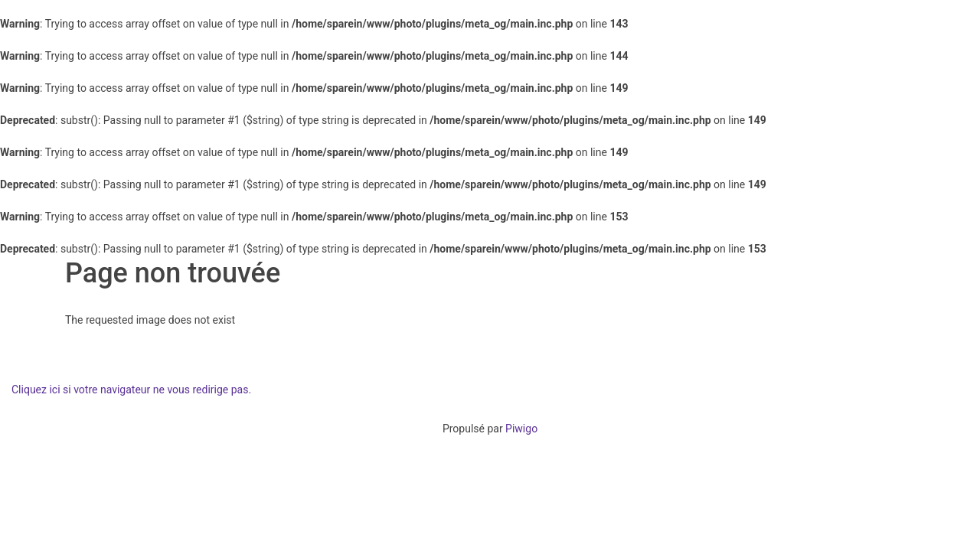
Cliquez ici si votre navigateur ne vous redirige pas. (131, 390)
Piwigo (521, 429)
